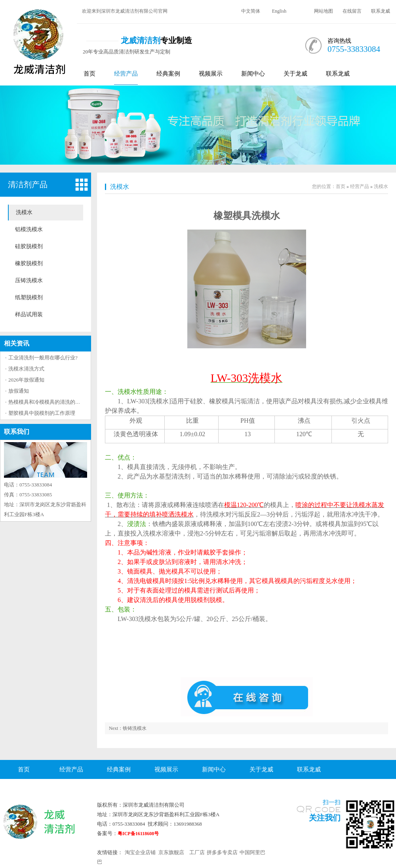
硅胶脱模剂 (29, 246)
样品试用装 (29, 314)
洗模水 (24, 212)
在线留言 (352, 11)
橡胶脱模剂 (29, 263)
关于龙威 (295, 74)
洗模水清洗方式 (26, 369)
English (279, 11)
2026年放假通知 (26, 380)
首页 (89, 74)
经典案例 (168, 74)
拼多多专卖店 (222, 852)
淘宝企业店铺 (140, 852)
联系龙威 (381, 11)
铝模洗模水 (29, 229)
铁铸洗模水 (135, 728)
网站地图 (324, 11)
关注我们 (325, 818)
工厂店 (197, 852)
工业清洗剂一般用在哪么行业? (43, 358)
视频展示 (211, 74)
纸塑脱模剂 (29, 297)
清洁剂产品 (28, 184)
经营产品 (126, 74)
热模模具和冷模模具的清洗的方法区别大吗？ (60, 402)
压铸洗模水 (29, 280)
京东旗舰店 (171, 852)
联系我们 (17, 432)
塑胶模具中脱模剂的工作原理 (42, 413)
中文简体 (251, 11)
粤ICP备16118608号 (138, 834)
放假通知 (19, 391)
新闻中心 (253, 74)
